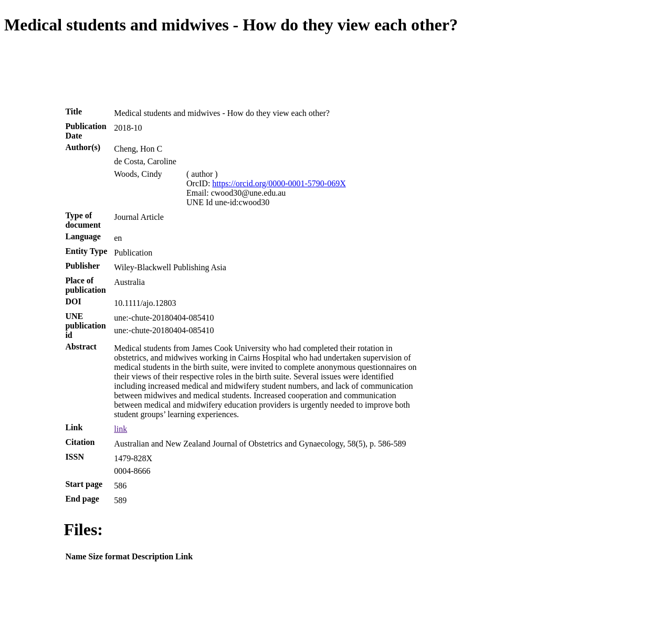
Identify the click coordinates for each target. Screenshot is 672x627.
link (120, 429)
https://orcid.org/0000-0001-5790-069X (279, 183)
